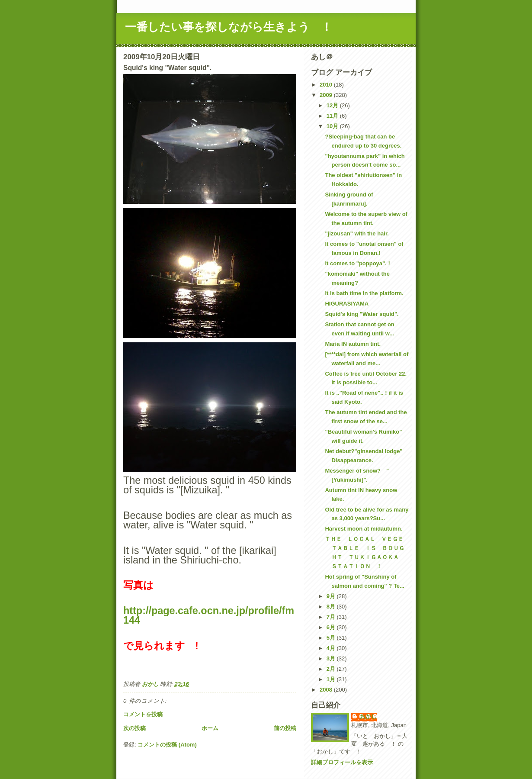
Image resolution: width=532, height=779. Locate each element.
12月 (333, 105)
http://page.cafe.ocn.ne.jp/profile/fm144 (209, 615)
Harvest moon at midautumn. (364, 529)
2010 (327, 85)
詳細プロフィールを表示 (342, 762)
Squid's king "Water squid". (362, 314)
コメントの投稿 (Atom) (167, 745)
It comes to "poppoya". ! (357, 263)
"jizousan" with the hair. (357, 233)
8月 (332, 607)
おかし (368, 716)
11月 (333, 116)
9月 (332, 596)
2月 (332, 669)
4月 (332, 648)
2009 (327, 95)
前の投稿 (285, 728)
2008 (327, 690)
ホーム (210, 728)
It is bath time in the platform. (364, 293)
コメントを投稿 (143, 714)
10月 (333, 126)
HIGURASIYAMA (347, 304)
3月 (332, 658)
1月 (332, 679)
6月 (332, 627)
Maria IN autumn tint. (353, 344)
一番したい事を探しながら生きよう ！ (229, 27)
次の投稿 (135, 728)
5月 (332, 638)
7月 (332, 617)
